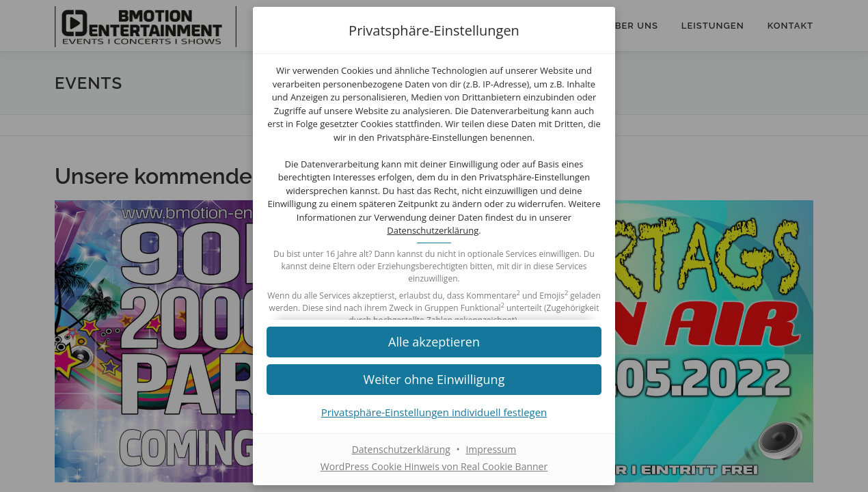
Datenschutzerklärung (433, 230)
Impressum (491, 449)
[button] (434, 341)
